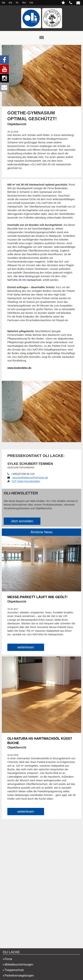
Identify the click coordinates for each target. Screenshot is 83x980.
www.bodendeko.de (19, 368)
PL (17, 3)
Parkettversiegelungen (19, 976)
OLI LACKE (11, 952)
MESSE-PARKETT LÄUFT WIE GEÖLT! (37, 597)
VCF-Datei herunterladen (24, 481)
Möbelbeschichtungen (19, 965)
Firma (8, 959)
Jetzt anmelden (22, 521)
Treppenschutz (14, 970)
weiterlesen (26, 647)
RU (24, 3)
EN (10, 3)
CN (31, 3)
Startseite (41, 18)
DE (3, 3)
